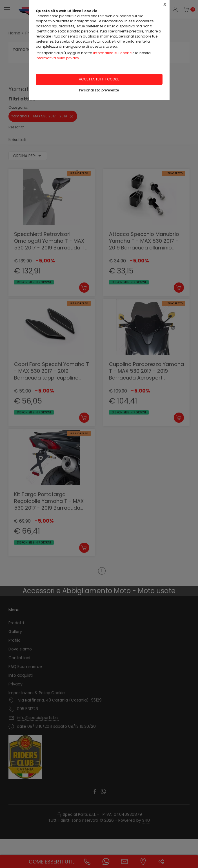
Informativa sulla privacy (57, 58)
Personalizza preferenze (99, 90)
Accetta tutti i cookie (99, 79)
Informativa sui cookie (112, 53)
